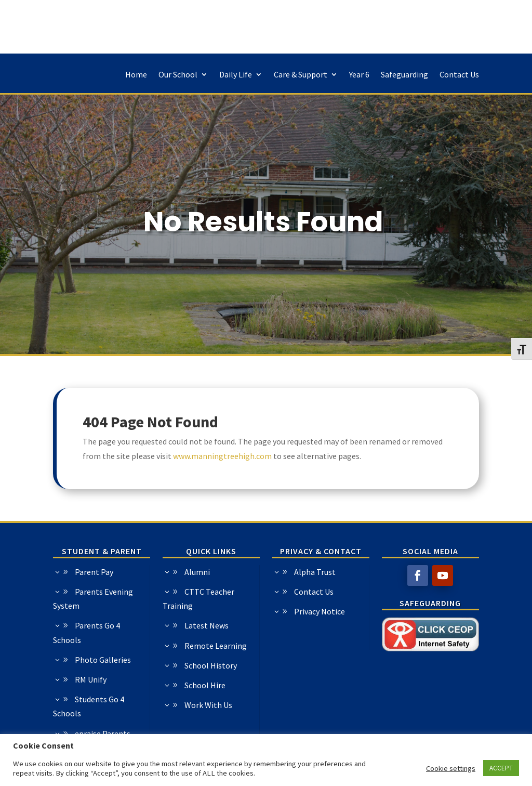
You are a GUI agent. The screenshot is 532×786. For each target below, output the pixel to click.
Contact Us (459, 75)
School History (132, 665)
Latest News (128, 625)
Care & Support (301, 75)
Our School (178, 75)
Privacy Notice (398, 611)
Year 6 (359, 75)
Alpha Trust (394, 572)
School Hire (127, 685)
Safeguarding (404, 75)
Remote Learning (137, 646)
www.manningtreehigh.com (222, 456)
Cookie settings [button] (451, 768)
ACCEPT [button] (501, 768)
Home (136, 75)
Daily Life (236, 75)
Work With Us (130, 705)
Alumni (119, 572)
